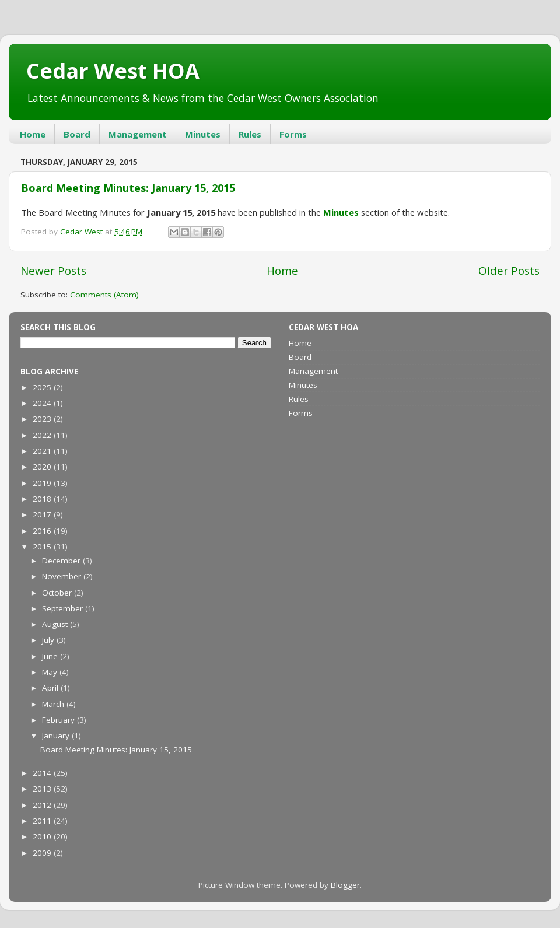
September (64, 608)
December (62, 561)
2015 (43, 547)
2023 (43, 419)
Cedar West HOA (113, 71)
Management (138, 134)
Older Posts (509, 271)
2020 (43, 467)
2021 (43, 451)
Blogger (345, 885)
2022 (43, 435)
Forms (293, 134)
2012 (43, 805)
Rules (250, 134)
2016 (43, 531)
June (51, 656)
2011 (43, 821)
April (51, 688)
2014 (43, 773)
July (49, 640)
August (56, 624)
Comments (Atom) (104, 295)
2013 (43, 789)
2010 (43, 836)
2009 (43, 853)
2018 (43, 499)
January (57, 736)
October (58, 593)
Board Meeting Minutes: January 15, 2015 (128, 188)
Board (77, 134)
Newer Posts (53, 271)
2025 (43, 387)
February (60, 720)
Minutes (203, 134)
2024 (43, 403)
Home (33, 134)
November (63, 576)
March (54, 704)
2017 (43, 514)
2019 (43, 483)
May (51, 672)
